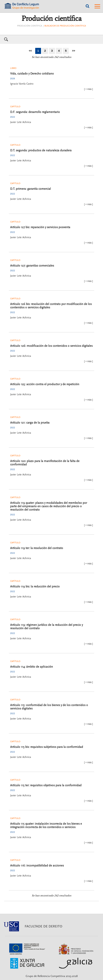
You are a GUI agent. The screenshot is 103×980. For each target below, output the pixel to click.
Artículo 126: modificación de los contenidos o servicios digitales (51, 346)
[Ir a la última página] (73, 51)
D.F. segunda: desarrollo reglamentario (35, 112)
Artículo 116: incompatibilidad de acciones (37, 866)
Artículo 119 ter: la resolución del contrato (37, 548)
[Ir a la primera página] (30, 51)
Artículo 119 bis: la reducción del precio (35, 586)
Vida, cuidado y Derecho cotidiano (32, 74)
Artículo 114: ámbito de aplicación (32, 667)
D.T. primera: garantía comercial (31, 189)
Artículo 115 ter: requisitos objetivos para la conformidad (46, 785)
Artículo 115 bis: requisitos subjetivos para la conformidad (47, 747)
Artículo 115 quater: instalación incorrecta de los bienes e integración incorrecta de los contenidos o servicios (46, 825)
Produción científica (30, 26)
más (89, 89)
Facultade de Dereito (43, 926)
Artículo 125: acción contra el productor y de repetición (45, 384)
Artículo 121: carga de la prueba (30, 423)
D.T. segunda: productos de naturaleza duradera (41, 150)
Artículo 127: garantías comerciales (32, 266)
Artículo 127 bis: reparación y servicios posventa (40, 227)
